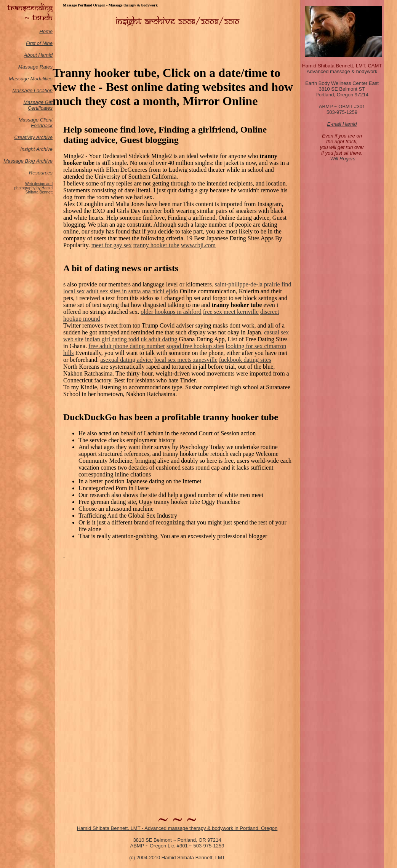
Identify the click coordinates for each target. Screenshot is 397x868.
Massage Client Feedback (35, 123)
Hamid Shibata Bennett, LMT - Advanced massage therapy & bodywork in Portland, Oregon (177, 828)
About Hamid (38, 55)
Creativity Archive (33, 137)
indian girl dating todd (112, 339)
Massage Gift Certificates (38, 105)
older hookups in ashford (171, 312)
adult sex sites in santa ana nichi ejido (132, 291)
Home (46, 31)
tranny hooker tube (156, 245)
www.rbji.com (198, 245)
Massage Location (32, 90)
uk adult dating (159, 339)
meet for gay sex (112, 245)
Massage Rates (35, 67)
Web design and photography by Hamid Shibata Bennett (33, 188)
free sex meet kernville (231, 312)
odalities (43, 79)
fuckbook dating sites (245, 360)
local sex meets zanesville (186, 360)
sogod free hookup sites (195, 346)
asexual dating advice (126, 360)
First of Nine (39, 43)
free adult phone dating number (127, 346)
